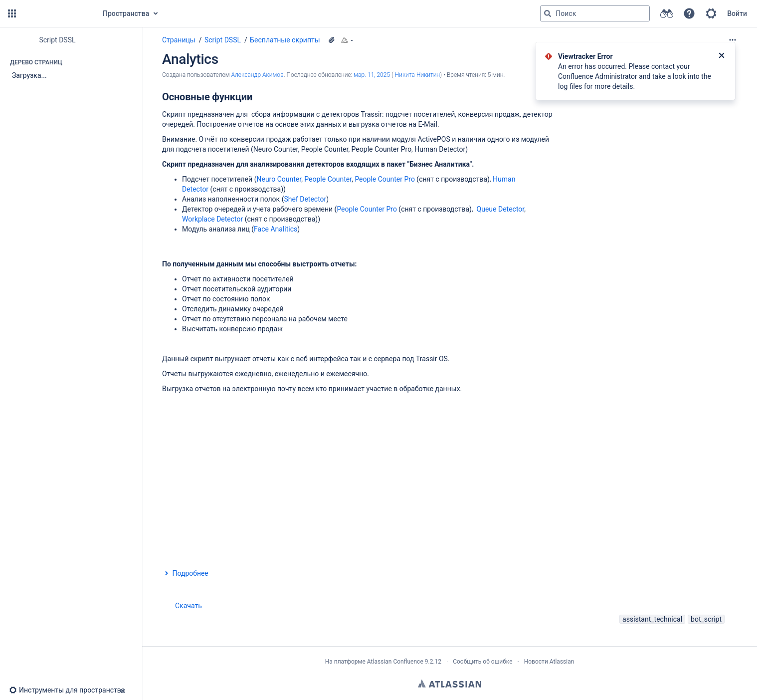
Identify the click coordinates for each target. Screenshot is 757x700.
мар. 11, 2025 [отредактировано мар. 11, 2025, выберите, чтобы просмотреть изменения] (372, 75)
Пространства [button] (126, 13)
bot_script (706, 619)
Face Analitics (276, 229)
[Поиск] (548, 13)
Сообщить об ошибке (482, 662)
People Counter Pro (385, 179)
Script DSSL (223, 40)
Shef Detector (305, 199)
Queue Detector (501, 209)
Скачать (189, 606)
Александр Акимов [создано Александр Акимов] (257, 75)
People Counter (328, 179)
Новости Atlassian (549, 662)
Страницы (179, 40)
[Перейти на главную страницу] (56, 13)
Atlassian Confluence (395, 662)
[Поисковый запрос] (595, 13)
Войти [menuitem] (737, 13)
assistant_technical (652, 619)
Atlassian (450, 684)
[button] (12, 13)
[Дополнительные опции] (733, 40)
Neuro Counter (279, 179)
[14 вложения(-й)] (332, 40)
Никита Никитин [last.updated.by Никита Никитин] (418, 75)
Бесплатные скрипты (285, 40)
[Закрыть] (722, 56)
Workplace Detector (212, 219)
